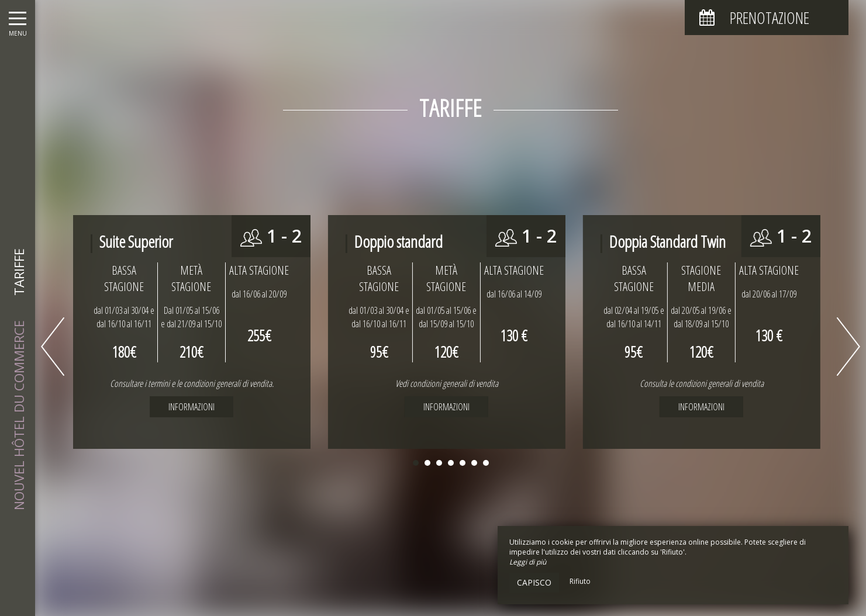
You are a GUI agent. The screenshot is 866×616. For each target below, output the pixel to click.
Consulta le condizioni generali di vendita (702, 383)
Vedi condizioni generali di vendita (447, 383)
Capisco (534, 582)
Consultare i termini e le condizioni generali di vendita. (192, 383)
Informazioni (446, 407)
